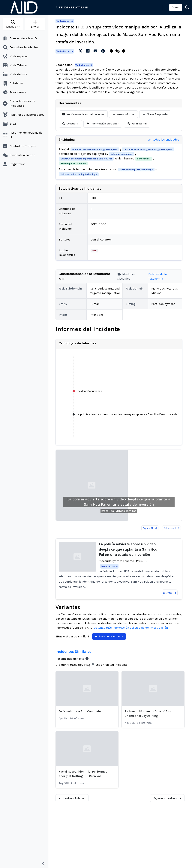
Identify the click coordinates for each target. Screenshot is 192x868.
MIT (94, 251)
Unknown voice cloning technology (79, 174)
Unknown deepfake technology (136, 170)
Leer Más (170, 593)
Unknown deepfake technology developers (95, 149)
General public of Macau (73, 163)
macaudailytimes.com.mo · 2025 (121, 561)
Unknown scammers (121, 154)
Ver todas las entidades (163, 140)
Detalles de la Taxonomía (157, 276)
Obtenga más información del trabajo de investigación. (131, 628)
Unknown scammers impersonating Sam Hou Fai (86, 159)
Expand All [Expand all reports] (150, 528)
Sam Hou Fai (144, 159)
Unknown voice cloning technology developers (148, 149)
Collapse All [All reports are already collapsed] (172, 528)
